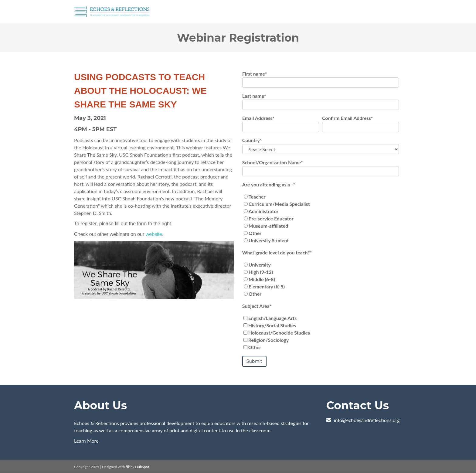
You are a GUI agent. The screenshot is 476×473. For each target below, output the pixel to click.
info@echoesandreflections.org (367, 420)
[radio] (321, 197)
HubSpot (142, 467)
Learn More (86, 441)
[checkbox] (321, 219)
